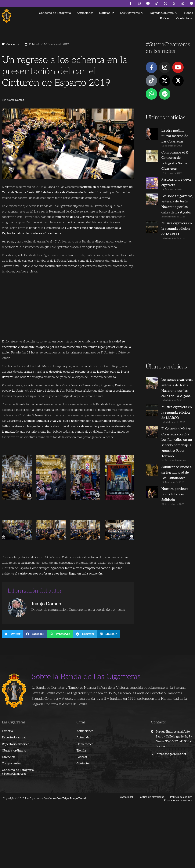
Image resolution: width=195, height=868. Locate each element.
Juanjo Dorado (15, 100)
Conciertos (13, 44)
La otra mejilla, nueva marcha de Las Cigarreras (175, 136)
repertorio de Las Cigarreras (74, 217)
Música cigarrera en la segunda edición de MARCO (177, 229)
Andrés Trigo (61, 798)
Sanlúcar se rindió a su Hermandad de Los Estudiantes (177, 473)
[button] (107, 13)
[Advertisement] (169, 303)
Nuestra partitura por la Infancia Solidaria (175, 494)
